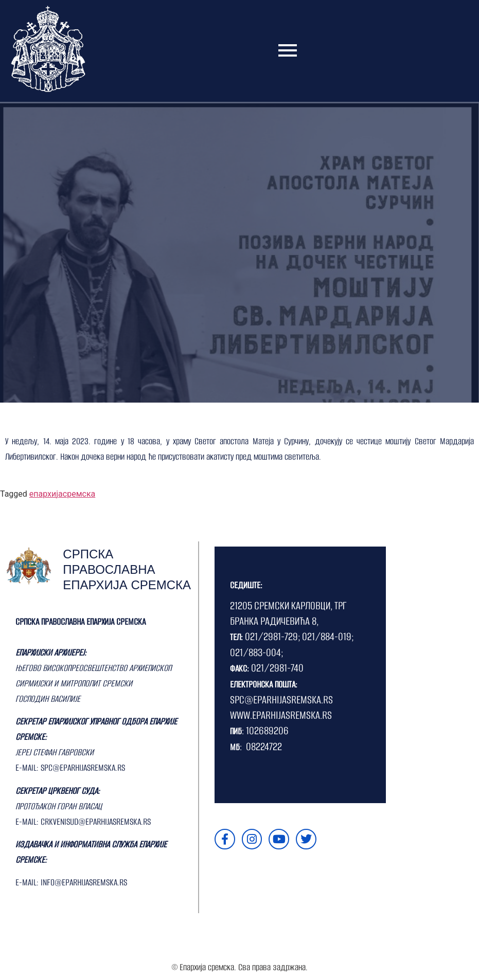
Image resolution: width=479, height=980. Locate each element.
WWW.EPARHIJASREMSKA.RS (281, 715)
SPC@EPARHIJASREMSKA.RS (281, 700)
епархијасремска (62, 494)
